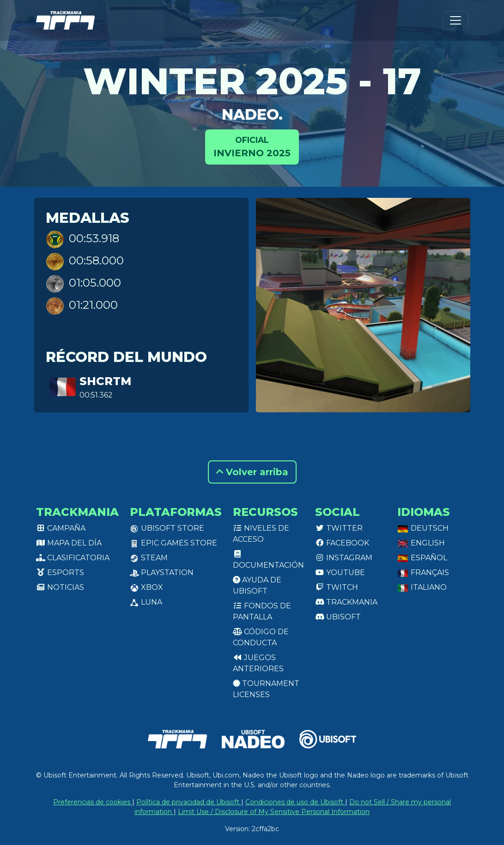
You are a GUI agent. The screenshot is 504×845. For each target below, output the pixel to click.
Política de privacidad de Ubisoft (189, 802)
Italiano (422, 587)
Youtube (340, 573)
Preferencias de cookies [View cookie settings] (93, 802)
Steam (149, 558)
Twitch (337, 587)
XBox (146, 587)
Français (423, 573)
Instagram (344, 558)
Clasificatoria (73, 558)
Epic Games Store (173, 543)
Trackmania (346, 602)
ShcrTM (105, 381)
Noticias (60, 587)
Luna (146, 602)
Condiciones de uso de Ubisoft (295, 802)
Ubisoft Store (167, 528)
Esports (60, 573)
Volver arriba (252, 472)
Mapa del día (69, 543)
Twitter (339, 528)
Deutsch (423, 528)
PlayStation (162, 573)
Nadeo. (252, 114)
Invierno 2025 (252, 146)
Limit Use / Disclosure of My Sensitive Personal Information (274, 812)
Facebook (342, 543)
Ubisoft (338, 617)
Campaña (61, 528)
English (421, 543)
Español (422, 558)
